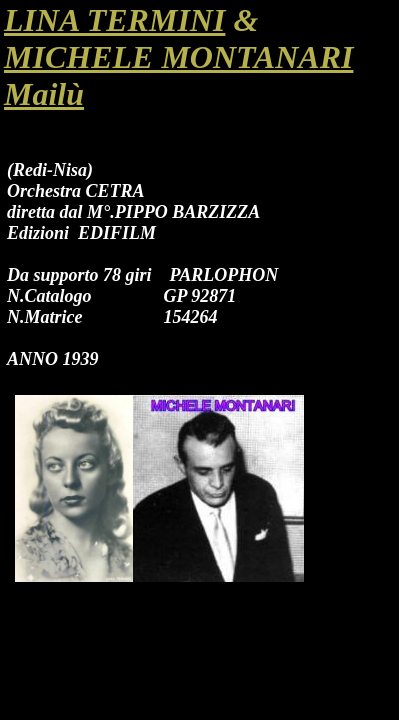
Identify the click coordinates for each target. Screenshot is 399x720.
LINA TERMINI (114, 20)
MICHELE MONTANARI (178, 57)
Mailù (44, 94)
